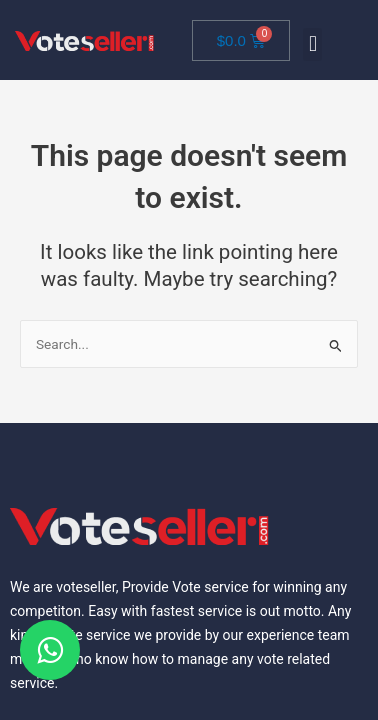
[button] (312, 44)
